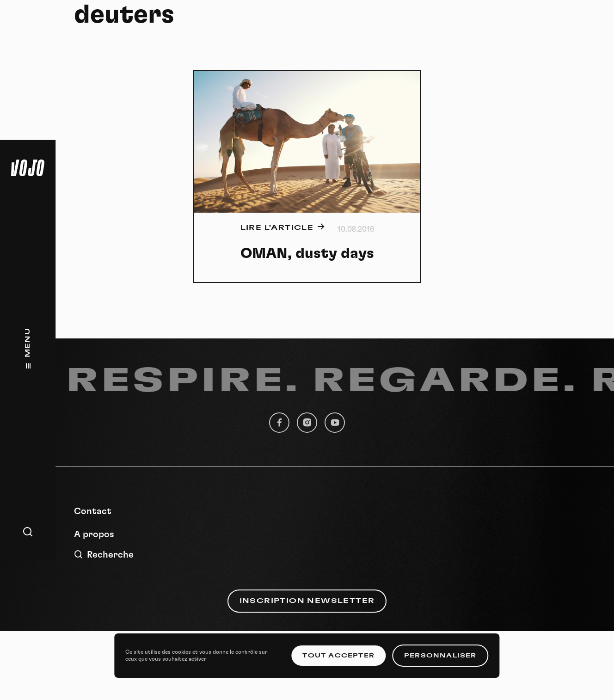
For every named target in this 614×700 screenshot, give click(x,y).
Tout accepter (338, 656)
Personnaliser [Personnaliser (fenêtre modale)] (440, 656)
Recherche (104, 555)
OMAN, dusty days (307, 253)
